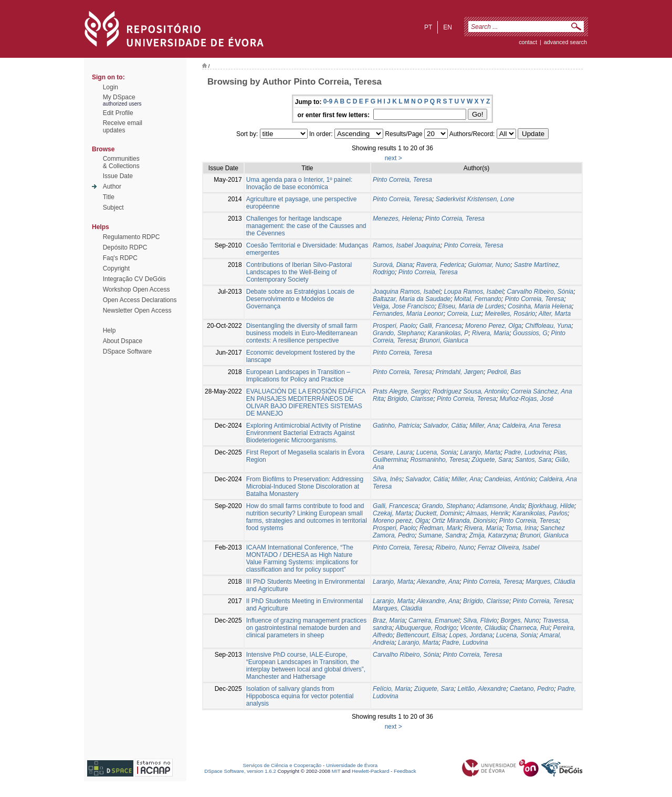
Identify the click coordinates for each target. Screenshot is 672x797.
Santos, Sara (533, 460)
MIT (336, 771)
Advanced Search (565, 42)
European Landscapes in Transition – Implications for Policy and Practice (298, 376)
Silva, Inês (387, 479)
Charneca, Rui (529, 628)
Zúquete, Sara (491, 460)
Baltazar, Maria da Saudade (412, 299)
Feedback (405, 771)
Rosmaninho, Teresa (439, 460)
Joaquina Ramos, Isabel (407, 292)
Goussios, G (530, 333)
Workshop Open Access (136, 289)
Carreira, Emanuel (434, 620)
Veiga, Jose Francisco (404, 306)
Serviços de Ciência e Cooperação (282, 765)
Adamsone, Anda (501, 506)
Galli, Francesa (441, 326)
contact (528, 42)
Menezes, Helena (397, 219)
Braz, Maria (389, 620)
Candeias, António (510, 479)
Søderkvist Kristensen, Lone (475, 199)
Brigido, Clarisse (410, 399)
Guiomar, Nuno (489, 265)
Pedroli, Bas (504, 372)
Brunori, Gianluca (444, 340)
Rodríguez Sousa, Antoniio (470, 391)
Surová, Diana (393, 265)
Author (112, 187)
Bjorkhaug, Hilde (551, 506)
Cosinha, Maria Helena (540, 306)
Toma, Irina (521, 528)
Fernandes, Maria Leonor (408, 314)
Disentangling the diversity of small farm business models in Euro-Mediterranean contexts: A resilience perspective (302, 333)
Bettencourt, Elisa (421, 635)
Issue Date (118, 176)
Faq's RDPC (120, 258)
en (448, 27)
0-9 (328, 101)
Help (109, 330)
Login (111, 87)
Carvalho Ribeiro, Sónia (540, 292)
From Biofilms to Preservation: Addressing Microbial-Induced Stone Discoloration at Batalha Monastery (305, 487)
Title (109, 197)
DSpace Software (127, 351)
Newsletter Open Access (137, 310)
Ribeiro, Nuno (455, 547)
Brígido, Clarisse (486, 601)
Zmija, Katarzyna (492, 535)
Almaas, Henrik (487, 513)
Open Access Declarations (140, 300)
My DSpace (119, 97)
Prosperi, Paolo (394, 326)
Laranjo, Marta (480, 452)
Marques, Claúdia (397, 608)
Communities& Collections (121, 162)
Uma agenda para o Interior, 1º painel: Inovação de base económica (300, 183)
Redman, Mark (440, 528)
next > (393, 158)
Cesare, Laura (393, 452)
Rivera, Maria (491, 333)
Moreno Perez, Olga (493, 326)
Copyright (116, 268)
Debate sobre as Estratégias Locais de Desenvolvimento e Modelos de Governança (300, 299)
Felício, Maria (392, 689)
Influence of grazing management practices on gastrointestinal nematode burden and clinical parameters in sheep (306, 628)
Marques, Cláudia (551, 582)
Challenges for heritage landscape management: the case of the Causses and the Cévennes (306, 226)
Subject (113, 208)
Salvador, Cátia (444, 426)
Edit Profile (118, 113)
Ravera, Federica (440, 265)
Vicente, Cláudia (483, 628)
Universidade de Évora (352, 765)
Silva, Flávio (480, 620)
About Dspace (123, 341)
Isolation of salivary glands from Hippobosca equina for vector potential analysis (300, 696)
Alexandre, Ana (438, 582)
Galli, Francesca (396, 506)
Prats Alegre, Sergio (401, 391)
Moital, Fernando (478, 299)
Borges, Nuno (519, 620)
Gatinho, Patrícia (396, 426)
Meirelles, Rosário (510, 314)
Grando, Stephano (398, 333)
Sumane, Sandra (442, 535)
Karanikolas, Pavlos (540, 513)
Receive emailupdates (123, 127)
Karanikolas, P (448, 333)
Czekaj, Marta (392, 513)
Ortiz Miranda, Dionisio (464, 521)
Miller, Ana (484, 426)
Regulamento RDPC (132, 237)
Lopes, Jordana (471, 635)
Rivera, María (483, 528)
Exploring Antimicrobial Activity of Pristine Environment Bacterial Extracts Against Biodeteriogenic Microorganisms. (304, 433)
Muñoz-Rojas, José (527, 399)
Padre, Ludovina (527, 452)
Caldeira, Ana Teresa (531, 426)
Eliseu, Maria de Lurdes (471, 306)
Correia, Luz (464, 314)
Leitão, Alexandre (482, 689)
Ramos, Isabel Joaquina (407, 245)
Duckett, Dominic (439, 513)
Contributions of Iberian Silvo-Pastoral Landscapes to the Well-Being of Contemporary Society (299, 272)
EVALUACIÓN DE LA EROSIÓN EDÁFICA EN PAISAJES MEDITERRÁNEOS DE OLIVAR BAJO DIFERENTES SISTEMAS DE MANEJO (306, 402)
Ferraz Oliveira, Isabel (508, 547)
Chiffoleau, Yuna (548, 326)
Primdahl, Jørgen (460, 372)
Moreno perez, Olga (401, 521)
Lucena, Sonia (437, 452)
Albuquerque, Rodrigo (426, 628)
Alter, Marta (555, 314)
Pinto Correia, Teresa (402, 180)
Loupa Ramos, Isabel (473, 292)
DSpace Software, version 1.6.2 (240, 771)
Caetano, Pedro (532, 689)
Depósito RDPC (125, 247)
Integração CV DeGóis (134, 279)
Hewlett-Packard (370, 771)
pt (428, 27)
